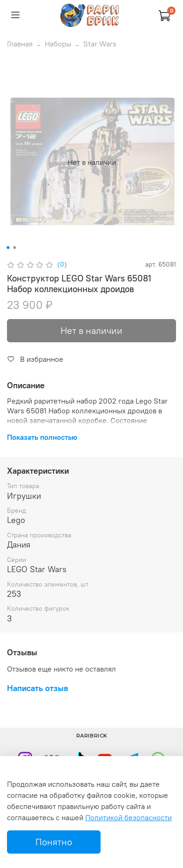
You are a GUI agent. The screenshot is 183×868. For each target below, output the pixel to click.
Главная (20, 44)
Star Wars (100, 44)
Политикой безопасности (129, 817)
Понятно (54, 842)
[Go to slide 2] (14, 248)
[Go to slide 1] (8, 248)
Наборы (58, 44)
